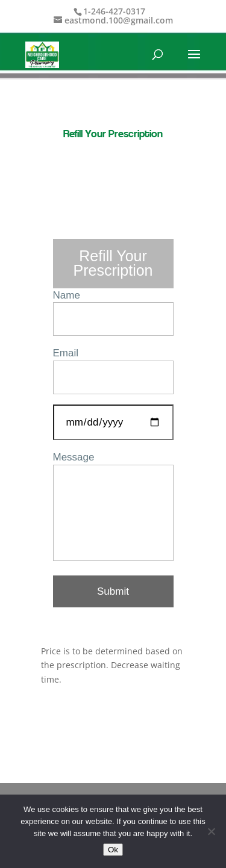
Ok (113, 850)
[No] (211, 831)
